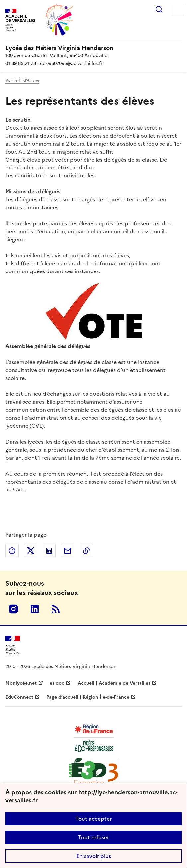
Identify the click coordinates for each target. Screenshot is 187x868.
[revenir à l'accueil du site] (93, 48)
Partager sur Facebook (12, 551)
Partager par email (68, 551)
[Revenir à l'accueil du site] (13, 645)
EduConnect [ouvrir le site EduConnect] (19, 697)
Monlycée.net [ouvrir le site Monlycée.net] (21, 683)
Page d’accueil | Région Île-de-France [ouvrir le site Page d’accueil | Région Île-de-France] (88, 697)
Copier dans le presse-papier (86, 551)
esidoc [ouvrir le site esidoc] (57, 683)
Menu (178, 9)
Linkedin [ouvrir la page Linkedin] (35, 609)
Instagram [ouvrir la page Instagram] (13, 609)
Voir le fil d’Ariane (22, 80)
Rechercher (159, 9)
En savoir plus (94, 856)
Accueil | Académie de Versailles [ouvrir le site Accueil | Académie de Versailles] (114, 683)
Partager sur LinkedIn (49, 551)
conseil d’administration (36, 418)
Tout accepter (93, 819)
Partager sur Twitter (31, 551)
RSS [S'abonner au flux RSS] (56, 609)
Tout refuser (93, 837)
